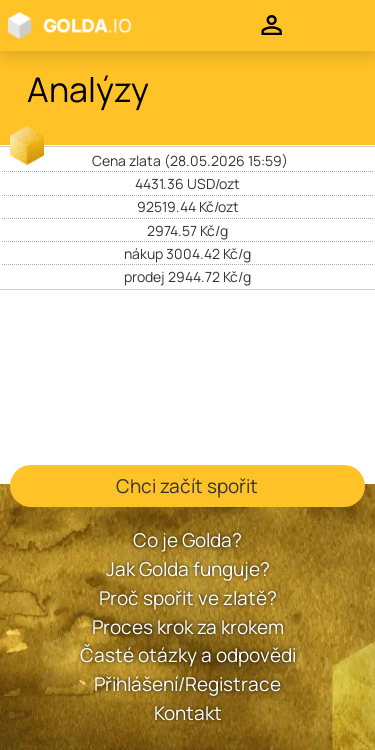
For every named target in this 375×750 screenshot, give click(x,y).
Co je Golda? (187, 540)
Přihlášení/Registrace (187, 684)
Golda (94, 25)
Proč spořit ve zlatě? (188, 598)
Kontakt (188, 713)
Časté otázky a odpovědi (188, 655)
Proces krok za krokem (188, 627)
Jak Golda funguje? (188, 569)
